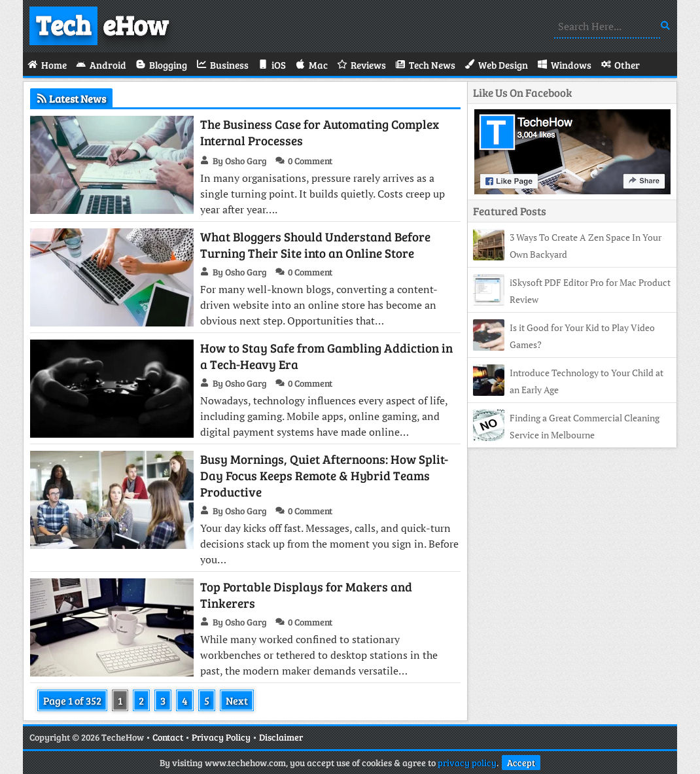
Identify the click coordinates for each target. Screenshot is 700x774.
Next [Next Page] (237, 700)
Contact (168, 737)
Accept (521, 763)
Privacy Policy (221, 737)
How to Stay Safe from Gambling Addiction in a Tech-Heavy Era (326, 356)
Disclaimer (281, 737)
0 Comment (310, 161)
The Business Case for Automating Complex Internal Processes (320, 132)
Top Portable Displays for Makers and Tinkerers (306, 595)
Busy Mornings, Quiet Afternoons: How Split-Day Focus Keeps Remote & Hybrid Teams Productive (324, 475)
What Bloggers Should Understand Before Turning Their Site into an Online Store (315, 245)
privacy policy (467, 763)
